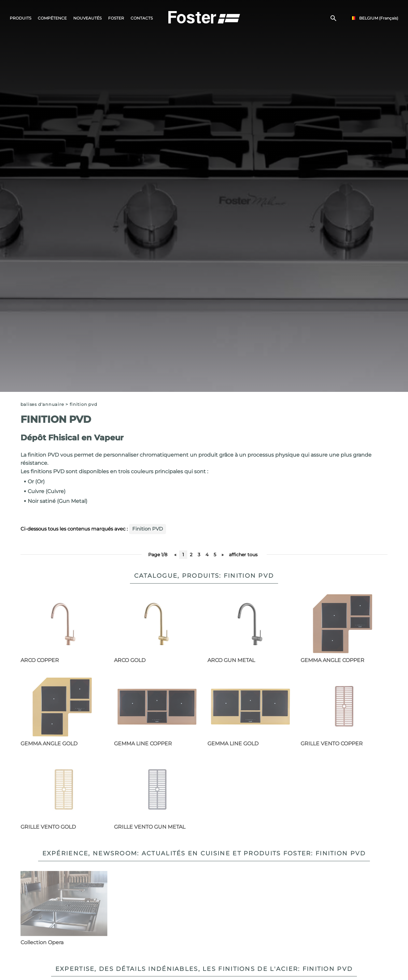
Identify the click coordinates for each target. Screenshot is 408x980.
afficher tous (243, 555)
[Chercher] (333, 18)
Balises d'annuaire (42, 404)
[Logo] (204, 17)
